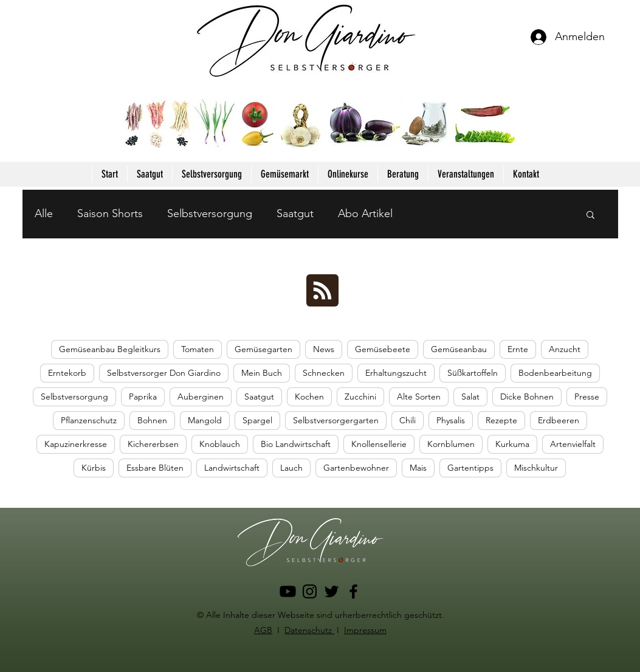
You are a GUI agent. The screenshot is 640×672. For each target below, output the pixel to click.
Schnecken (324, 373)
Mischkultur (536, 468)
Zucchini (360, 397)
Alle (44, 213)
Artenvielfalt (573, 444)
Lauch (291, 468)
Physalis (451, 420)
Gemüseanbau (459, 349)
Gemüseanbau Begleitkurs (110, 349)
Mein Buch (262, 373)
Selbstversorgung (210, 213)
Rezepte (501, 420)
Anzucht (565, 349)
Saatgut (295, 213)
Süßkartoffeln (473, 373)
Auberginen (201, 397)
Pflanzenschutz (89, 420)
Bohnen (152, 420)
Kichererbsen (153, 444)
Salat (470, 397)
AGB (263, 630)
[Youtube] (288, 591)
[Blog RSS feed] (322, 291)
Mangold (205, 420)
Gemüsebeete (383, 349)
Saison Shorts (110, 213)
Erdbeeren (559, 420)
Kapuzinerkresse (76, 444)
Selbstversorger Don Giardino (164, 373)
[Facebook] (353, 591)
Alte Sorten (419, 397)
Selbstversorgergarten (336, 420)
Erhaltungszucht (396, 373)
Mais (418, 468)
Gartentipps (470, 468)
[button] (590, 216)
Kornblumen (451, 444)
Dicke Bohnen (527, 397)
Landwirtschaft (232, 468)
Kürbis (94, 468)
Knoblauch (220, 444)
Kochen (309, 397)
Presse (587, 397)
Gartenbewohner (356, 468)
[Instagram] (310, 591)
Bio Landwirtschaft (296, 444)
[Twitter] (332, 591)
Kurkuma (512, 444)
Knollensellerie (379, 444)
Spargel (257, 420)
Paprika (143, 397)
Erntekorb (67, 373)
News (324, 349)
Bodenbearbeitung (555, 373)
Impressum (365, 630)
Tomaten (198, 349)
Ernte (518, 349)
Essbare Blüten (155, 468)
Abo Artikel (365, 213)
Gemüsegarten (263, 349)
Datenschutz (309, 630)
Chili (408, 420)
